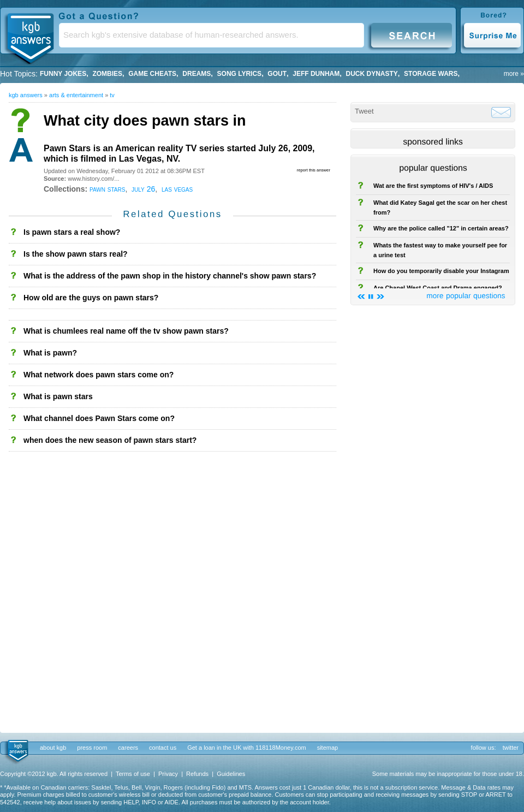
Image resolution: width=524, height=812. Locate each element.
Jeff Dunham (316, 74)
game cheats (152, 74)
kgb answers (26, 95)
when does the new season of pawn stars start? (110, 440)
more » (514, 74)
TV (112, 95)
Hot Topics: (19, 74)
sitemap (328, 748)
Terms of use (133, 774)
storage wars (431, 74)
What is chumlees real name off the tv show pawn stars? (126, 331)
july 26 (143, 189)
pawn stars (107, 189)
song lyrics (240, 74)
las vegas (177, 189)
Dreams (196, 74)
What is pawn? (50, 353)
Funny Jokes (63, 74)
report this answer (314, 170)
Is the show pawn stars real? (76, 254)
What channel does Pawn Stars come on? (99, 418)
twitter (511, 748)
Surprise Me (492, 35)
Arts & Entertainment (76, 95)
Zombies (107, 74)
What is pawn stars (58, 396)
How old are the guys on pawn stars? (91, 298)
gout (277, 74)
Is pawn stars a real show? (72, 232)
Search (412, 35)
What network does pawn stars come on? (99, 375)
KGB (30, 36)
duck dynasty (372, 74)
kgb (17, 751)
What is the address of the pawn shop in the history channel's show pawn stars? (170, 276)
